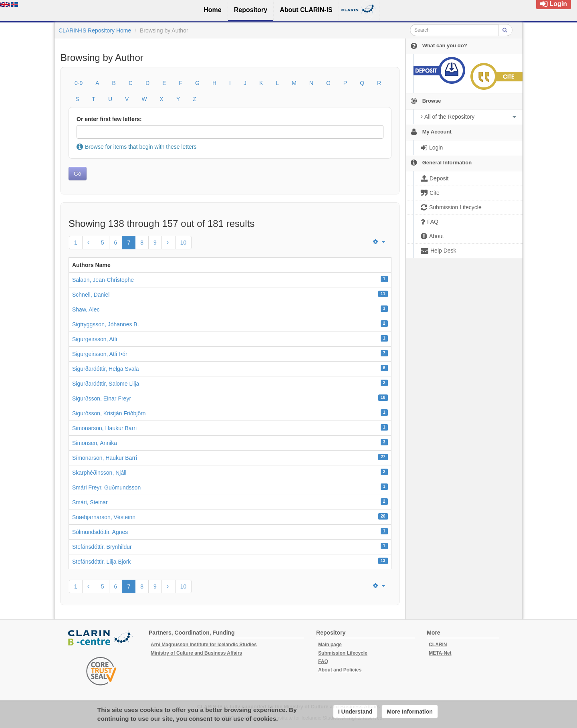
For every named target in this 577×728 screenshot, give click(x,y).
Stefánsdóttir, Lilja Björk (101, 562)
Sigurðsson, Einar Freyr (102, 398)
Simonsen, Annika (95, 443)
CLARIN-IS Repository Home (95, 30)
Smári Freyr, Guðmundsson (106, 487)
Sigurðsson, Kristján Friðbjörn (109, 413)
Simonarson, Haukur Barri (104, 428)
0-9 (79, 83)
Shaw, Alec (86, 309)
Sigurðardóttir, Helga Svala (106, 369)
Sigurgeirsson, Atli (95, 339)
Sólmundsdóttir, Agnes (100, 532)
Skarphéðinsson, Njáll (99, 473)
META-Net (440, 653)
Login (554, 4)
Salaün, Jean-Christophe (103, 280)
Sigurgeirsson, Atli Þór (100, 354)
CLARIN (438, 645)
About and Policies (340, 670)
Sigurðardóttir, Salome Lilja (106, 384)
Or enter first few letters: (109, 119)
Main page (330, 645)
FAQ (323, 661)
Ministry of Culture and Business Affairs (196, 653)
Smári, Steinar (90, 502)
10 (184, 243)
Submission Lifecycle (343, 653)
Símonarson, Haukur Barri (105, 458)
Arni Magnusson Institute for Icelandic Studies (204, 645)
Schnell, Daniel (91, 295)
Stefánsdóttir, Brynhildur (102, 547)
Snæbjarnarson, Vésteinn (104, 517)
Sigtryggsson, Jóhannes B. (106, 324)
